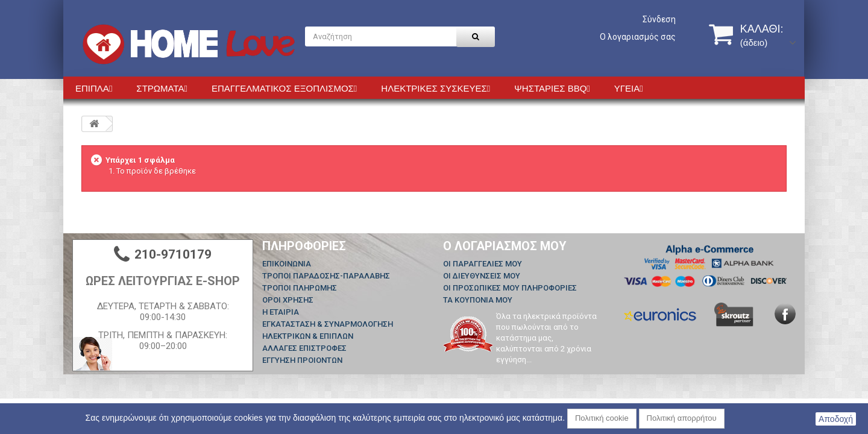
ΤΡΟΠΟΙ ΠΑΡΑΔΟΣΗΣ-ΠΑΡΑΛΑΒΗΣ (326, 276)
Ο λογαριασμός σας (638, 37)
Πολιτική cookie (602, 418)
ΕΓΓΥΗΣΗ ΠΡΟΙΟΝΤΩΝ (302, 360)
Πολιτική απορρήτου (682, 418)
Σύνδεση (659, 19)
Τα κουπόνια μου (478, 300)
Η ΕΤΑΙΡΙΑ (281, 312)
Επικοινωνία (287, 264)
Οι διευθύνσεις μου (482, 276)
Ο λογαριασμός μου (505, 246)
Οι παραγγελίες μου (483, 264)
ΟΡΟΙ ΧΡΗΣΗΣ (288, 300)
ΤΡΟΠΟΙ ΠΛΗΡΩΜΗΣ (300, 288)
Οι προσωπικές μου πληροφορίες (510, 288)
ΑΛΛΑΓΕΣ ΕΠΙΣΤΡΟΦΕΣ (304, 348)
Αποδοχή (836, 419)
